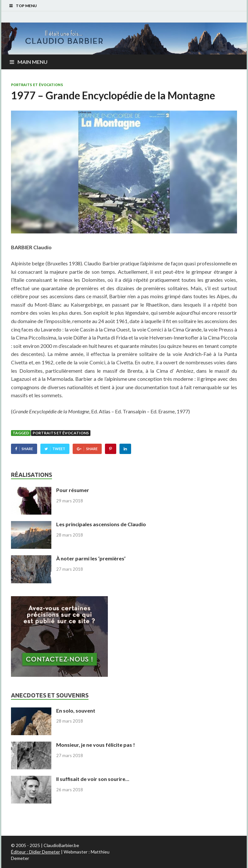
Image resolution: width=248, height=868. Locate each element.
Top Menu (26, 6)
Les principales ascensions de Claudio (101, 524)
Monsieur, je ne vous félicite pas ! (96, 745)
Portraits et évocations (37, 85)
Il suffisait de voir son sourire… (93, 779)
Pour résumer (73, 490)
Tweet (59, 449)
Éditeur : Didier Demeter (36, 852)
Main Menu (32, 62)
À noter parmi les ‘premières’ (91, 558)
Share (27, 449)
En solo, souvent (76, 710)
